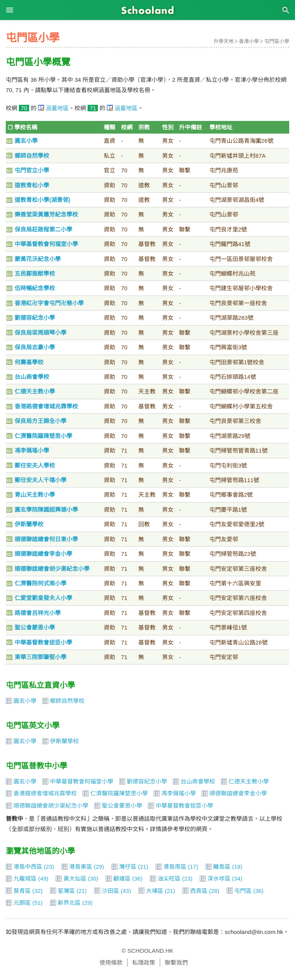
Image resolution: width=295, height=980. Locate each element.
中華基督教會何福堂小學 (46, 244)
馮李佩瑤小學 (32, 450)
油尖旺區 (169, 878)
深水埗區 (219, 878)
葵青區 (22, 891)
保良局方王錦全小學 (41, 421)
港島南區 (175, 867)
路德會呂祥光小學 (38, 613)
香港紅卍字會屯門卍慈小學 (49, 303)
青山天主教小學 (35, 495)
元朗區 (22, 903)
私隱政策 (144, 963)
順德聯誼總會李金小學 (43, 554)
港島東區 (81, 867)
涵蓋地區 (57, 108)
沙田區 (110, 891)
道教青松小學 (32, 185)
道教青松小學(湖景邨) (42, 200)
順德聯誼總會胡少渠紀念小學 (52, 569)
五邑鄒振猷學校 (35, 274)
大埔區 (155, 891)
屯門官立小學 (32, 170)
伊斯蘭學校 (29, 524)
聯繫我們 (176, 963)
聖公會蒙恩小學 (35, 627)
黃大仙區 (75, 878)
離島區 (222, 867)
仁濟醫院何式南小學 (41, 583)
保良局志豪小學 (35, 347)
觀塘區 (122, 878)
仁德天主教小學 (35, 391)
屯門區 (243, 891)
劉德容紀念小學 (35, 318)
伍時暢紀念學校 (35, 288)
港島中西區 (28, 867)
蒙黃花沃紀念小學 (38, 259)
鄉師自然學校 (32, 156)
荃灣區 (66, 891)
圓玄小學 (26, 141)
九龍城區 (25, 878)
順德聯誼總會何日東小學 (46, 539)
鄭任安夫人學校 (35, 465)
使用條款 (111, 963)
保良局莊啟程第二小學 (43, 229)
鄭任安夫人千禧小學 (41, 480)
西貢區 (199, 891)
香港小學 (249, 41)
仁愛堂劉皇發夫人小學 (43, 598)
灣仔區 (128, 867)
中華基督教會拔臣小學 (43, 642)
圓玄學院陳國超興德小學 (46, 510)
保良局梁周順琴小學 (41, 333)
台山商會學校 (32, 377)
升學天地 (224, 41)
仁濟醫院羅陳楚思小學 (43, 436)
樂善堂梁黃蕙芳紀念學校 (46, 214)
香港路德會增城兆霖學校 (46, 406)
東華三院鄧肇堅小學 (41, 657)
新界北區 (69, 903)
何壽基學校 (29, 362)
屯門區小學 (277, 41)
